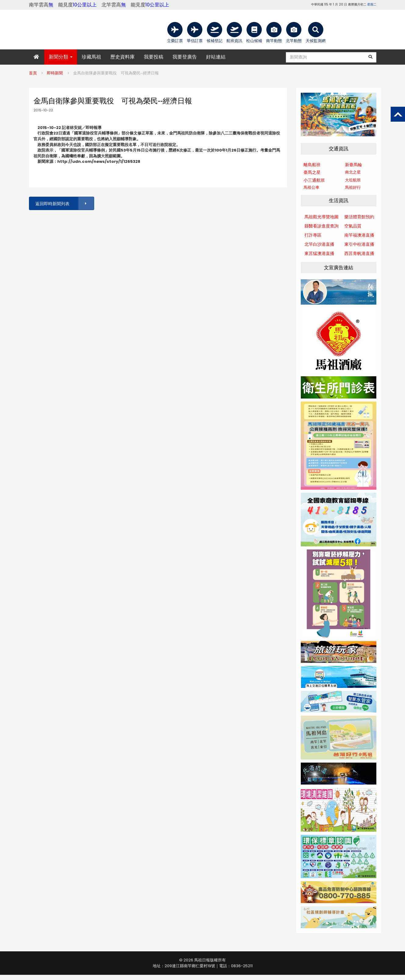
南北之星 (353, 172)
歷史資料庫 (123, 57)
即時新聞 (55, 73)
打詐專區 (313, 235)
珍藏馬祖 (91, 57)
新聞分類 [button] (61, 57)
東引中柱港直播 (359, 244)
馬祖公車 (311, 187)
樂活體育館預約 (359, 217)
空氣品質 (353, 226)
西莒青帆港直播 (359, 253)
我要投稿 (154, 57)
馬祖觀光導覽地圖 (322, 217)
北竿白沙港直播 (319, 244)
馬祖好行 (353, 187)
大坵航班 (353, 180)
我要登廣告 (185, 57)
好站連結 (216, 57)
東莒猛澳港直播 (319, 253)
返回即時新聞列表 (64, 204)
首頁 (33, 73)
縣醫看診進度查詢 (322, 226)
